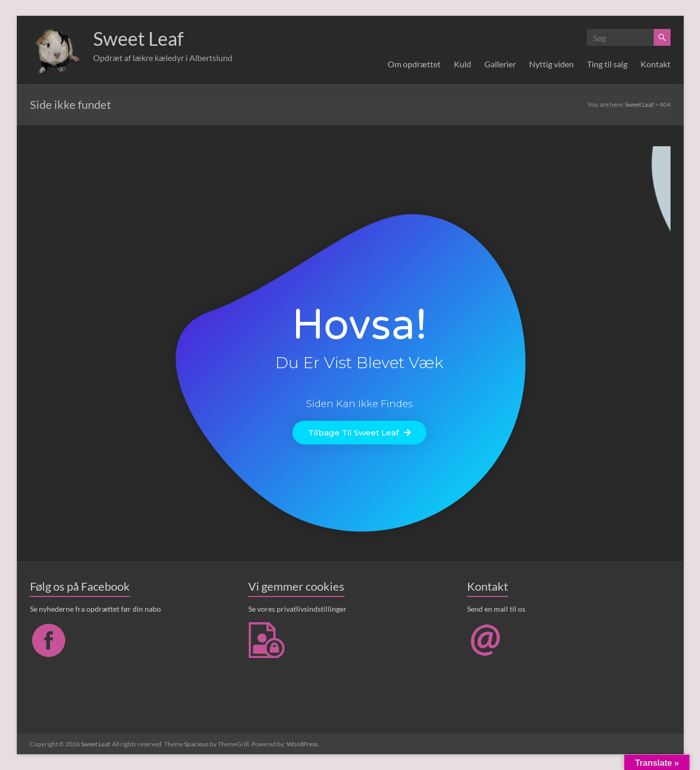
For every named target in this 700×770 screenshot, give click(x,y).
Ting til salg (607, 64)
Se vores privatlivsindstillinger (297, 609)
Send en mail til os (496, 609)
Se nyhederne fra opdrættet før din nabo (95, 609)
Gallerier (500, 64)
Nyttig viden (551, 64)
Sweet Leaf (138, 38)
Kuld (463, 64)
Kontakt (656, 64)
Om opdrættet (414, 64)
